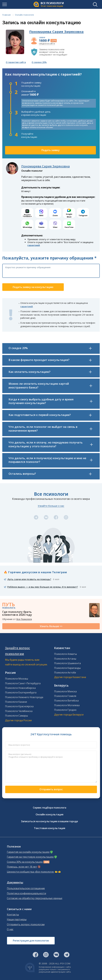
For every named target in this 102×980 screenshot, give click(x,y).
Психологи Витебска (66, 701)
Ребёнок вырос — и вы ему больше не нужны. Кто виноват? (43, 587)
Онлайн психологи (24, 15)
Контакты (13, 915)
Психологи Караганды (67, 668)
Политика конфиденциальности (26, 893)
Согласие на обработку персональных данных (35, 898)
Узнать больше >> (51, 626)
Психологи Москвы (17, 679)
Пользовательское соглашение (26, 888)
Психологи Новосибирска (20, 688)
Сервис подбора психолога (50, 808)
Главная (6, 15)
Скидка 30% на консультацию (25, 862)
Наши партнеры (17, 919)
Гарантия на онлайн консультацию (28, 852)
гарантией (34, 245)
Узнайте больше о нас (51, 506)
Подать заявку (51, 150)
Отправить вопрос (51, 789)
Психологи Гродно (65, 710)
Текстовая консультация (50, 828)
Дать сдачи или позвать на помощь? (29, 579)
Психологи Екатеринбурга (21, 692)
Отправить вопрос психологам (26, 924)
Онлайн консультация (49, 814)
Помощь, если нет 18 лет (22, 867)
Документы (15, 882)
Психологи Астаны (65, 659)
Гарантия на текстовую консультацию (30, 857)
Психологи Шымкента (67, 663)
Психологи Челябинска (19, 711)
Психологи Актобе (65, 673)
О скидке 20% (39, 62)
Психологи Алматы (65, 654)
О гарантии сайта (16, 62)
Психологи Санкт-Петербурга (23, 683)
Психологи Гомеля (65, 696)
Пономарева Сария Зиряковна (56, 32)
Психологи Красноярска (19, 706)
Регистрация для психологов (31, 941)
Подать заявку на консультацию (33, 287)
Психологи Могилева (67, 705)
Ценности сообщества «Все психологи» (31, 872)
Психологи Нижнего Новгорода (24, 697)
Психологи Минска (65, 691)
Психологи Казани (16, 702)
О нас (10, 929)
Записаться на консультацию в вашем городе (49, 821)
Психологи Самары (16, 716)
